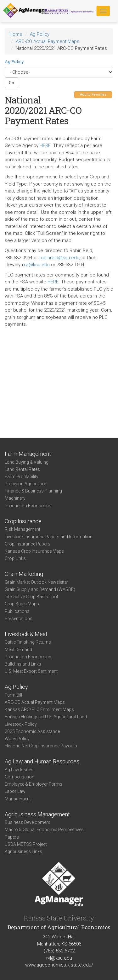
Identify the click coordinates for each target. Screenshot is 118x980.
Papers (12, 837)
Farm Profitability (22, 477)
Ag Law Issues (19, 770)
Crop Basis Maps (22, 604)
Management (18, 799)
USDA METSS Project (26, 844)
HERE (45, 145)
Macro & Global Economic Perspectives (44, 830)
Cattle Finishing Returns (28, 642)
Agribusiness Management (37, 814)
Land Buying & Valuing (27, 462)
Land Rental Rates (22, 469)
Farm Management (28, 454)
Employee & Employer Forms (34, 784)
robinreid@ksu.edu (59, 258)
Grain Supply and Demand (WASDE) (40, 589)
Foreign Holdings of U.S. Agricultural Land (46, 717)
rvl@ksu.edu (37, 265)
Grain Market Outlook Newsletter (37, 582)
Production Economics (28, 506)
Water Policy (17, 739)
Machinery (15, 498)
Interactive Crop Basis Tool (31, 597)
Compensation (20, 777)
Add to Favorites (93, 95)
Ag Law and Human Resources (42, 761)
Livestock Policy (21, 724)
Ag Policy (40, 34)
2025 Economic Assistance (32, 731)
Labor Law (15, 791)
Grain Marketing (24, 574)
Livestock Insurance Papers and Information (49, 537)
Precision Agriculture (25, 484)
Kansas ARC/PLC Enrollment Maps (39, 709)
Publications (17, 611)
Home (16, 34)
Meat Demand (18, 650)
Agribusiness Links (23, 851)
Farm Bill (13, 695)
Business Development (27, 822)
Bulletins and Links (23, 664)
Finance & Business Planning (33, 491)
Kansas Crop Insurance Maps (34, 551)
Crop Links (15, 558)
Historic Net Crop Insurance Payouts (41, 746)
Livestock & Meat (26, 634)
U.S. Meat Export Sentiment (31, 671)
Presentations (19, 619)
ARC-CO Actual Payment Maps (48, 41)
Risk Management (22, 529)
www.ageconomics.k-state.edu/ (59, 965)
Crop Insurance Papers (28, 544)
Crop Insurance (23, 521)
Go (11, 83)
